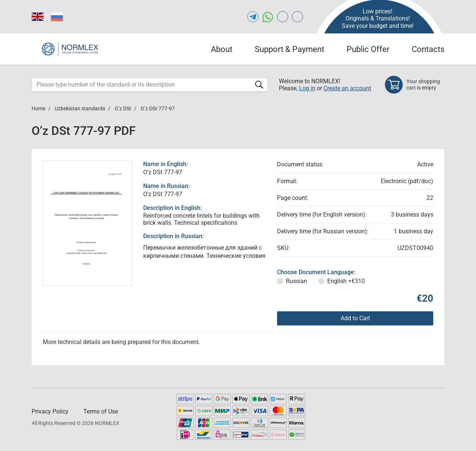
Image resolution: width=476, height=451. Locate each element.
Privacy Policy (50, 411)
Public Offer (368, 49)
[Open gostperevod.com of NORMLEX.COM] (283, 17)
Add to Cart (355, 318)
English (346, 281)
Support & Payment (290, 49)
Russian (297, 281)
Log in (307, 88)
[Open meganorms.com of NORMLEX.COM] (297, 17)
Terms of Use (101, 411)
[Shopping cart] (415, 85)
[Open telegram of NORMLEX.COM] (253, 17)
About (222, 49)
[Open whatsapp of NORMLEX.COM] (268, 17)
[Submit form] (259, 85)
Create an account (347, 88)
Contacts (428, 49)
